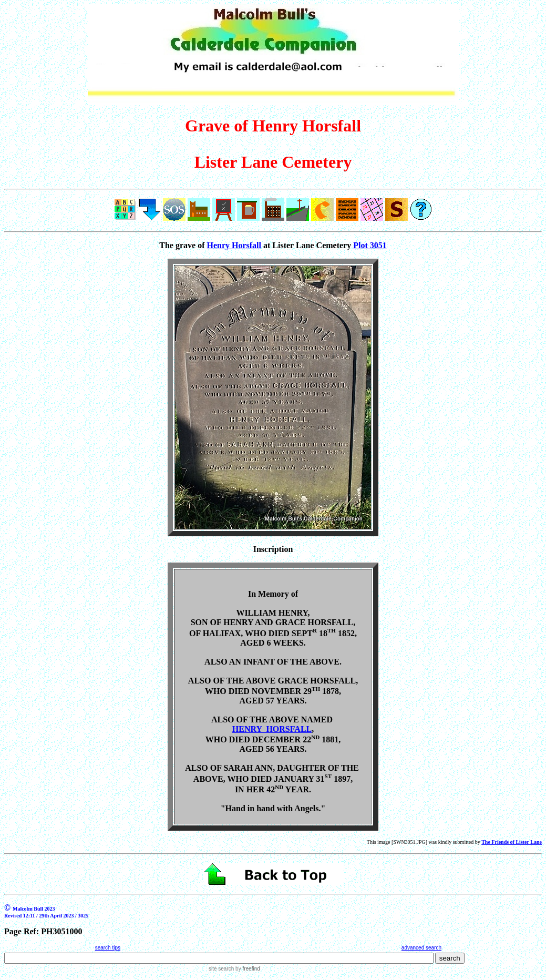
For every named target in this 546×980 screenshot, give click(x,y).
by (247, 969)
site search (221, 969)
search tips (108, 948)
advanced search (421, 948)
